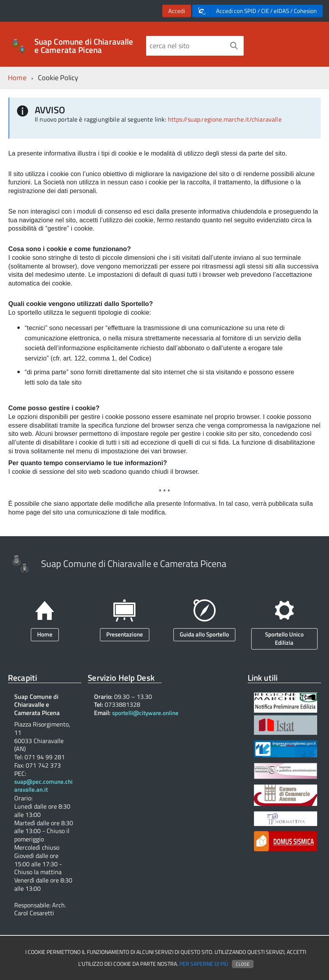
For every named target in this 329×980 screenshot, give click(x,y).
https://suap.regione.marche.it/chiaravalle (225, 119)
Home (17, 78)
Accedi (177, 11)
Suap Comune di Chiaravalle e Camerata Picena (84, 46)
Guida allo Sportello (204, 634)
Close (243, 964)
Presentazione (125, 634)
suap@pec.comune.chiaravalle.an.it (43, 786)
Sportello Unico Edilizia (284, 638)
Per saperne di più (204, 964)
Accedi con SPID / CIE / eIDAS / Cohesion (258, 11)
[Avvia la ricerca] (234, 46)
